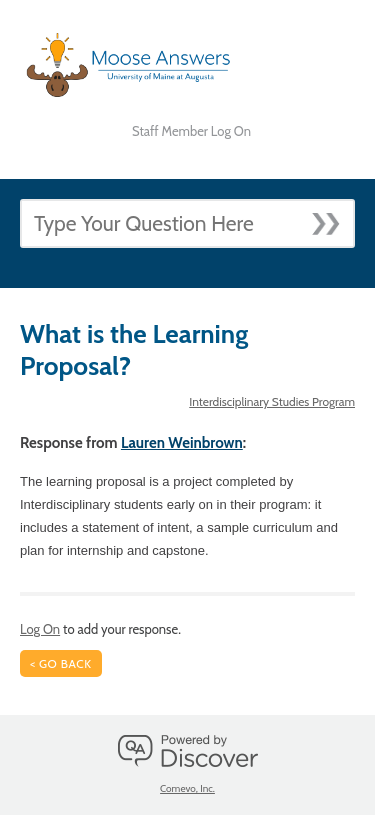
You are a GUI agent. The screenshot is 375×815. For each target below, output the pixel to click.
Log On (40, 629)
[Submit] (332, 218)
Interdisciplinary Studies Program (272, 401)
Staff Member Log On (191, 131)
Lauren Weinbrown (182, 443)
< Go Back (61, 663)
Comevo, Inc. (187, 788)
